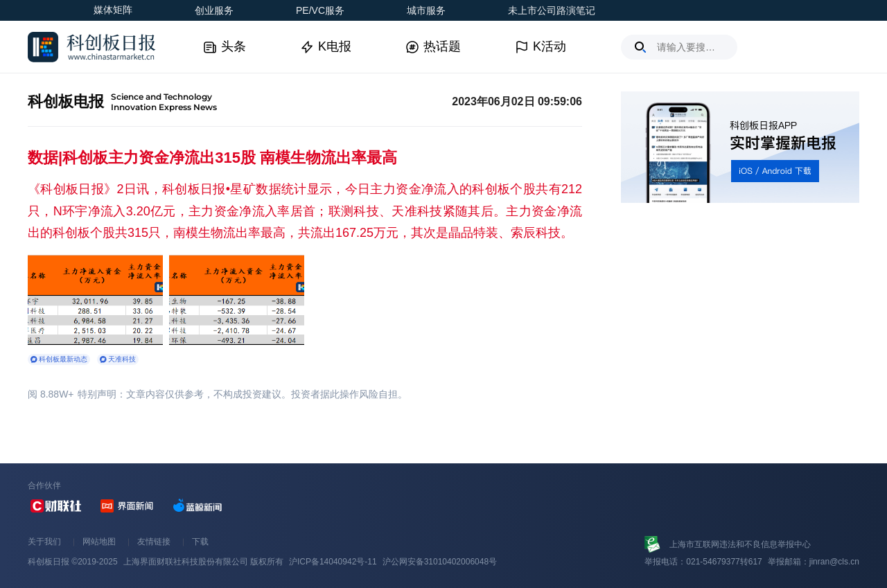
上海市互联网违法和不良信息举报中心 (740, 544)
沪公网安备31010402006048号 (440, 562)
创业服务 (214, 10)
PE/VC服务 (320, 10)
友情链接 (154, 542)
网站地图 (99, 542)
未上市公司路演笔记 (552, 10)
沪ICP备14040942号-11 (333, 562)
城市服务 (426, 10)
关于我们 (44, 542)
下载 (200, 542)
